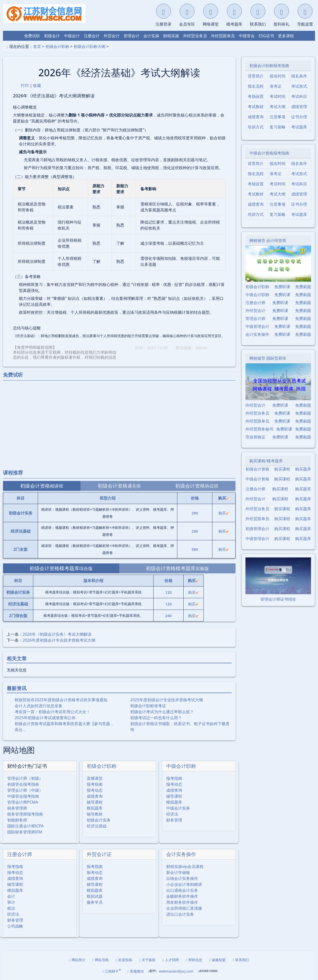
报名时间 (278, 76)
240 (168, 616)
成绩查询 (95, 796)
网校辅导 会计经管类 (268, 240)
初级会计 (52, 36)
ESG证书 (266, 36)
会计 (11, 896)
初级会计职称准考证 (148, 706)
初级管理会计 (257, 529)
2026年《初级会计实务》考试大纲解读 (57, 634)
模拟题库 (95, 808)
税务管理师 (17, 808)
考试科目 (299, 96)
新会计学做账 (178, 872)
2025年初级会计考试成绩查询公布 (45, 718)
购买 (224, 513)
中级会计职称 (181, 766)
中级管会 (247, 36)
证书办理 (299, 117)
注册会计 (92, 36)
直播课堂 (95, 778)
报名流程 (256, 86)
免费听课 (282, 287)
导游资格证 (255, 437)
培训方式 (256, 127)
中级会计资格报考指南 (269, 153)
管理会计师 (255, 318)
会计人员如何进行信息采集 (39, 706)
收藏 (37, 85)
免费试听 (32, 36)
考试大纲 (278, 107)
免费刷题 (303, 287)
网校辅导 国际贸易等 (268, 358)
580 (195, 549)
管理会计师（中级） (25, 790)
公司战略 (15, 926)
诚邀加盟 (217, 960)
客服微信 (136, 971)
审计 (11, 902)
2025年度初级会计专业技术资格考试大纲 (167, 700)
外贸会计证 (99, 854)
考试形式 (299, 86)
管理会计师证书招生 (278, 599)
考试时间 (278, 96)
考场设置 (256, 96)
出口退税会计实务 (182, 890)
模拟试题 (95, 896)
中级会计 (72, 36)
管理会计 (131, 36)
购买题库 (303, 469)
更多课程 (286, 36)
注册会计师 (20, 854)
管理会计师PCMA (23, 802)
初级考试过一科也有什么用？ (156, 718)
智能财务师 (17, 820)
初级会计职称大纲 (89, 46)
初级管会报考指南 (23, 784)
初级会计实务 (99, 820)
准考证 (276, 86)
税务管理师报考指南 (25, 814)
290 (195, 513)
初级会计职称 (57, 46)
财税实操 (171, 36)
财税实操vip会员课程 (185, 866)
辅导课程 (95, 802)
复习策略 (278, 127)
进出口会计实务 (180, 914)
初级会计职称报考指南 (269, 66)
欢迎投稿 (124, 960)
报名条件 (299, 76)
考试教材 (256, 107)
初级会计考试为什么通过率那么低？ (162, 712)
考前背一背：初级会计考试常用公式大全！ (52, 712)
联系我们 (241, 960)
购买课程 (282, 469)
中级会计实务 (178, 808)
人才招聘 (171, 960)
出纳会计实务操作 (182, 878)
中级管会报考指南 (23, 796)
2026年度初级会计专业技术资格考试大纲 (59, 640)
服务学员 (95, 902)
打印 (25, 85)
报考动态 (95, 790)
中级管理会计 (257, 326)
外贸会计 (112, 36)
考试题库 (299, 127)
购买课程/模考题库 (266, 461)
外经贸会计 (255, 311)
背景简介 (256, 76)
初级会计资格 (257, 469)
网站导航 (101, 960)
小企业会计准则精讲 (184, 884)
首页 (37, 46)
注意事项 (278, 117)
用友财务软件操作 (182, 902)
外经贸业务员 (195, 36)
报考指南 (95, 784)
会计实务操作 (181, 854)
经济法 (172, 814)
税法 (11, 908)
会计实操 (151, 36)
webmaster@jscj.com (176, 971)
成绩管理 (299, 107)
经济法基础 (97, 826)
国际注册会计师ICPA (25, 826)
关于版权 (147, 960)
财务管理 (174, 820)
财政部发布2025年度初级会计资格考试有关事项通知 (61, 700)
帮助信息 (194, 960)
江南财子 (112, 971)
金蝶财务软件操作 (182, 896)
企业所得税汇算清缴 (184, 908)
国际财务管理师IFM (25, 832)
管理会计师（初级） (25, 778)
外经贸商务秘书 (259, 429)
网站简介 (77, 960)
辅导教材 (95, 814)
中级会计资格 (257, 479)
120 (168, 592)
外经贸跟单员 (223, 36)
